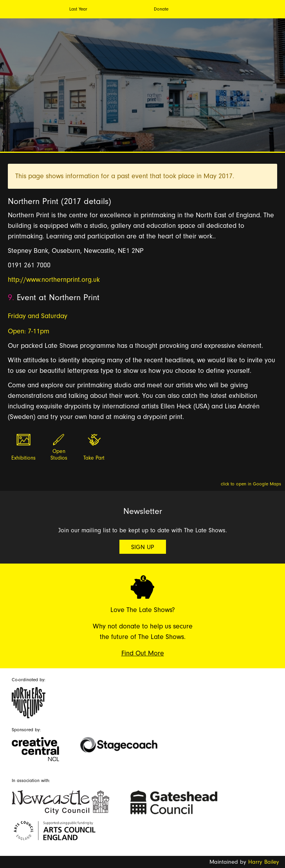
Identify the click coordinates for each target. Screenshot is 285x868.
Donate (161, 9)
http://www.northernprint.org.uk (54, 280)
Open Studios (59, 455)
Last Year (78, 9)
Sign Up (143, 547)
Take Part (94, 458)
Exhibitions (23, 458)
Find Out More (143, 653)
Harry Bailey (264, 862)
